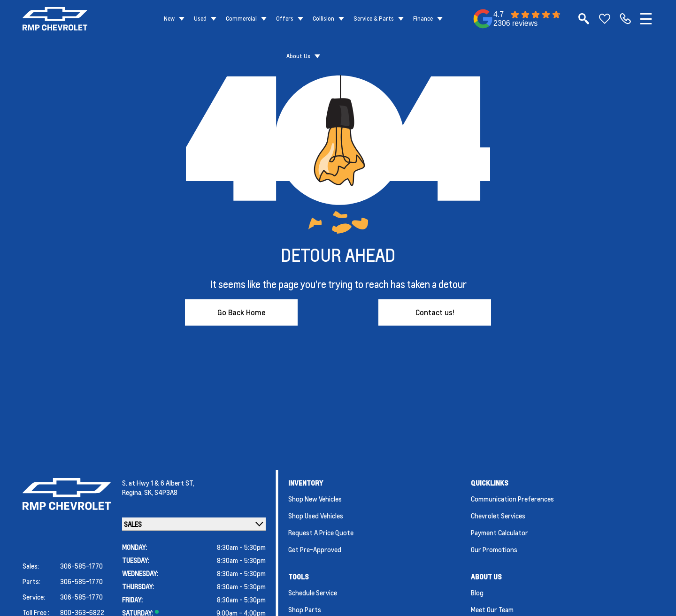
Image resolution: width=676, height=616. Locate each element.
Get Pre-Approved (315, 549)
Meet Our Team (492, 609)
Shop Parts (305, 609)
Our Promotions (494, 549)
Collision (323, 19)
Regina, (133, 492)
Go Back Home (242, 312)
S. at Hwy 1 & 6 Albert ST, (158, 483)
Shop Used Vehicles (316, 516)
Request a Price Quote (321, 532)
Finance (423, 19)
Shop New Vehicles (315, 499)
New (169, 19)
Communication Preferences (512, 499)
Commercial (241, 19)
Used (200, 19)
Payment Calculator (499, 532)
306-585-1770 (81, 566)
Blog (477, 593)
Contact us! (435, 312)
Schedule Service (313, 593)
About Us (298, 56)
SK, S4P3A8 (161, 492)
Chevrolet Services (498, 516)
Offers (285, 19)
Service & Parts (374, 19)
